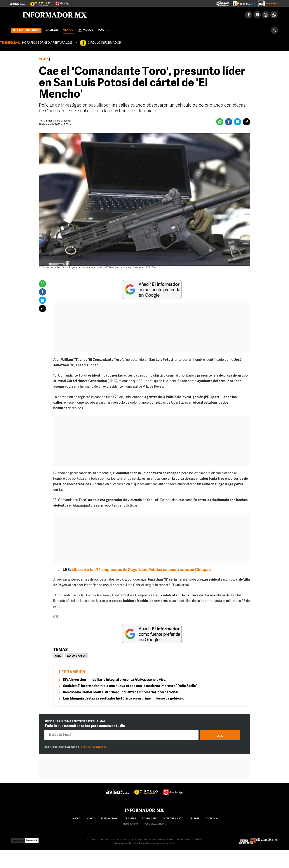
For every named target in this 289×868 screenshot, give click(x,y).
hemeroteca (131, 824)
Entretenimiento (173, 819)
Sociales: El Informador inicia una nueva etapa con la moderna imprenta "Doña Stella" (130, 686)
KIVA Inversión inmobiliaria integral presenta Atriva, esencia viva (114, 680)
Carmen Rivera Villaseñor (58, 121)
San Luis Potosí (77, 656)
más (104, 30)
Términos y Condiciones (93, 747)
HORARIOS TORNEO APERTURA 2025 (47, 43)
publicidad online (155, 824)
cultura (194, 819)
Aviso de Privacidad (123, 844)
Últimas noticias (26, 30)
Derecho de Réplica (143, 844)
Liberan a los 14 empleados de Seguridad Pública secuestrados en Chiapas (141, 570)
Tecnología (149, 819)
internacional (110, 819)
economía (212, 819)
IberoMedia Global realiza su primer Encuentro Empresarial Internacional (121, 692)
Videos (86, 30)
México (68, 30)
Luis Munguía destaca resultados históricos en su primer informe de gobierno (124, 699)
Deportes (130, 819)
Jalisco (52, 30)
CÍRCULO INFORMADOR (104, 43)
